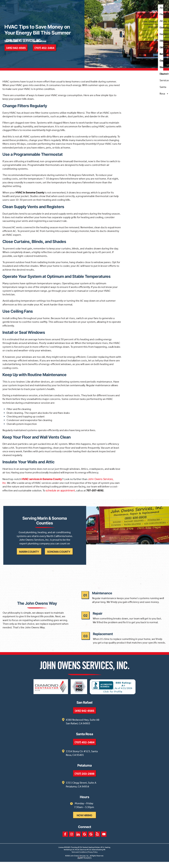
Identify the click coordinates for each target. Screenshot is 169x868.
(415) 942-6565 (84, 717)
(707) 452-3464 (84, 748)
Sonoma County (59, 555)
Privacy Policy (93, 858)
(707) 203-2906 (84, 780)
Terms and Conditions (79, 858)
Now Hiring (84, 821)
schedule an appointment (60, 492)
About (163, 9)
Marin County (30, 555)
